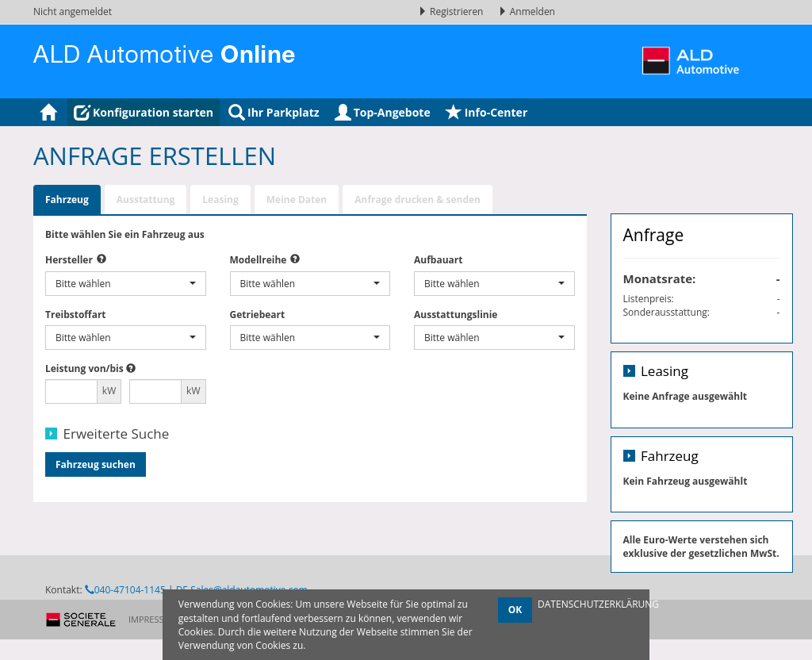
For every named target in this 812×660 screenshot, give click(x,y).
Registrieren (452, 12)
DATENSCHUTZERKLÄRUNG (598, 604)
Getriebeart (258, 315)
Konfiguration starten (144, 112)
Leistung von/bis (84, 368)
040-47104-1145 (125, 628)
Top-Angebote (383, 112)
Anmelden (527, 12)
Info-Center (487, 112)
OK (515, 610)
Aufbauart (438, 260)
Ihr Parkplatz (274, 112)
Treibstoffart (76, 315)
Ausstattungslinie (456, 315)
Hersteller (69, 260)
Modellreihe (259, 260)
